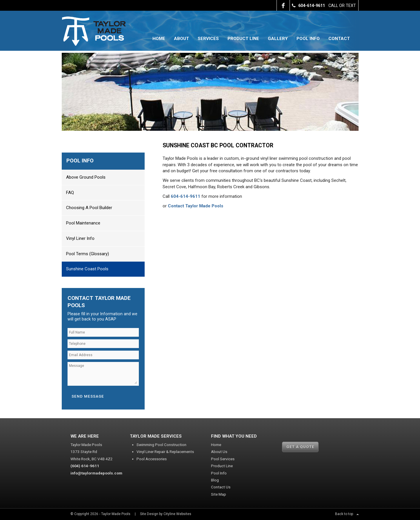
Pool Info (308, 39)
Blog (215, 480)
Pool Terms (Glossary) (88, 254)
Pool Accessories (152, 459)
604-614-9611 (186, 196)
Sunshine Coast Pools (87, 269)
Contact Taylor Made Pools (196, 206)
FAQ (70, 193)
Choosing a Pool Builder (89, 208)
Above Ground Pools (86, 177)
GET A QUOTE (300, 447)
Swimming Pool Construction (161, 445)
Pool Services (223, 459)
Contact (339, 39)
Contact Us (221, 487)
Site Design (149, 514)
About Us (219, 452)
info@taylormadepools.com (96, 473)
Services (208, 39)
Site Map (219, 494)
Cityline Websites (177, 514)
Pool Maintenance (83, 223)
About (181, 39)
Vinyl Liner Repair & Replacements (165, 452)
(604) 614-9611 (85, 466)
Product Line (243, 39)
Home (159, 39)
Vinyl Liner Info (80, 238)
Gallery (278, 39)
